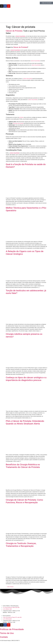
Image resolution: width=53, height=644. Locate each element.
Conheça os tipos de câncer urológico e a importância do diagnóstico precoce (26, 379)
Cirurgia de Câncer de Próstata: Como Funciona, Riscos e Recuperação (24, 501)
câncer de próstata (15, 153)
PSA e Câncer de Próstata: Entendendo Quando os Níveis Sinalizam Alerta (25, 422)
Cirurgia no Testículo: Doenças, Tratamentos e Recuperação (21, 545)
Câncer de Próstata (14, 31)
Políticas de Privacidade (12, 629)
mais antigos (10, 587)
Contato (4, 637)
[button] (26, 23)
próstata (21, 117)
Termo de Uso (7, 633)
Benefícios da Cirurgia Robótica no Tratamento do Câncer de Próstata (23, 466)
